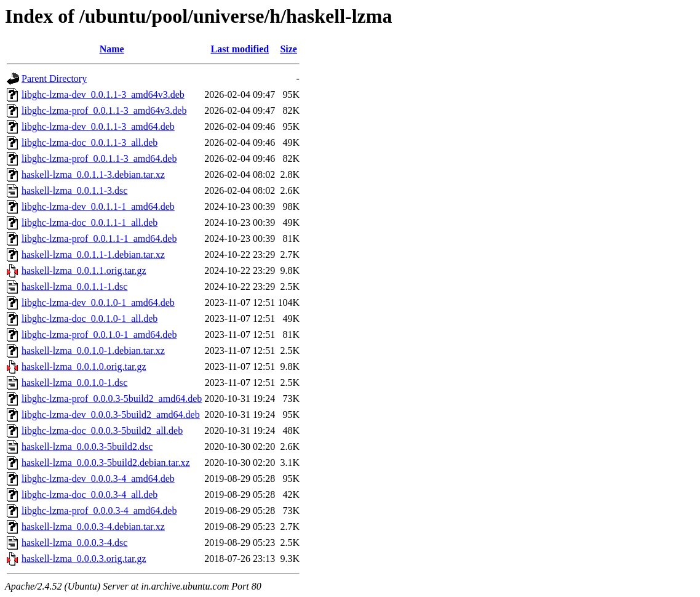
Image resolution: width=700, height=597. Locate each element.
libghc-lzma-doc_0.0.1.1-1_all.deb (89, 222)
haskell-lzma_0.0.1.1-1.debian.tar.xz (93, 254)
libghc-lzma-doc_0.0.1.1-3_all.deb (89, 142)
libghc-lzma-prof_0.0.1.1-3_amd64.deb (99, 158)
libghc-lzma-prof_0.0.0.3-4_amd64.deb (99, 511)
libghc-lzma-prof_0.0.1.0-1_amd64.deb (99, 335)
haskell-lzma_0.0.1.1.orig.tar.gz (84, 270)
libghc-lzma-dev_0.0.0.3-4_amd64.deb (98, 479)
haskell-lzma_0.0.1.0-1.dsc (74, 383)
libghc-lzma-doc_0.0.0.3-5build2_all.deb (102, 431)
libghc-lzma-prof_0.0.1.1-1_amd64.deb (99, 238)
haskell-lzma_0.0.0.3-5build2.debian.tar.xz (106, 463)
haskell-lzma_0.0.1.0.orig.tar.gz (84, 367)
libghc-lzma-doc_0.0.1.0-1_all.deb (89, 319)
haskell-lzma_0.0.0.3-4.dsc (74, 543)
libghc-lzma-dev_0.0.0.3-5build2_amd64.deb (111, 415)
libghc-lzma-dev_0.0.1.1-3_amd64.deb (98, 126)
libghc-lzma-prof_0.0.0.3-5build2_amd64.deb (112, 399)
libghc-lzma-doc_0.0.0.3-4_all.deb (89, 495)
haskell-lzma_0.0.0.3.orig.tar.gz (84, 559)
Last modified (240, 49)
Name (112, 49)
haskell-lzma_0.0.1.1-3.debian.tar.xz (93, 174)
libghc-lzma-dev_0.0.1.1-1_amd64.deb (98, 206)
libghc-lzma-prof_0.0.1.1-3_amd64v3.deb (104, 110)
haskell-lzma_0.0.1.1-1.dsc (74, 286)
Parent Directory (54, 78)
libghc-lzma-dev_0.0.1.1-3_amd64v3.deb (103, 94)
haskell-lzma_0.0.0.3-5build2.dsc (87, 447)
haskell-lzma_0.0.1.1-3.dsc (74, 190)
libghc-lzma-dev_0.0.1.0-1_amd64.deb (98, 303)
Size (288, 49)
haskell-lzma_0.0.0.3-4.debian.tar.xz (93, 527)
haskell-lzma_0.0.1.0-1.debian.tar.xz (93, 351)
